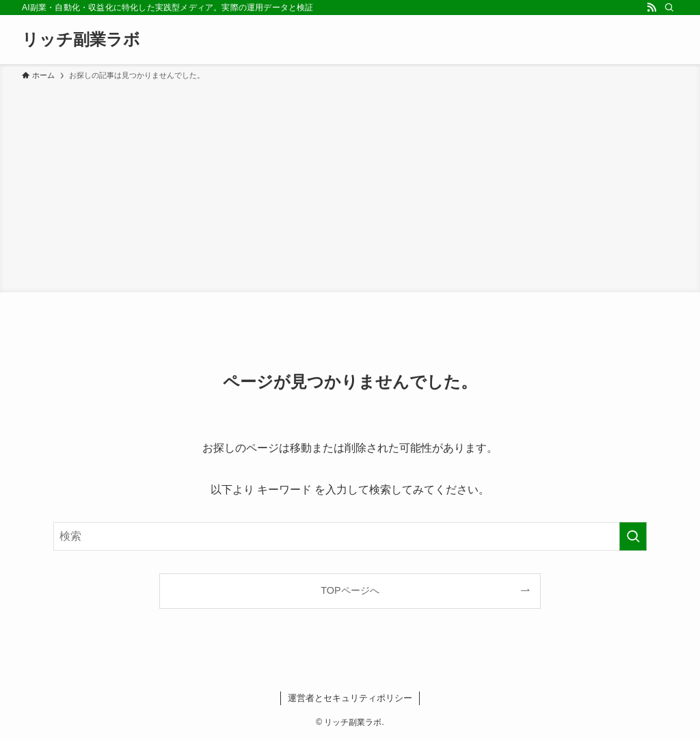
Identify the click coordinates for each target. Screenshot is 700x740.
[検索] (669, 8)
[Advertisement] (350, 184)
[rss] (651, 8)
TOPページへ (350, 590)
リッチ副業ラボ (81, 40)
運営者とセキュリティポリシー (350, 698)
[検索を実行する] (633, 536)
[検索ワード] (350, 536)
